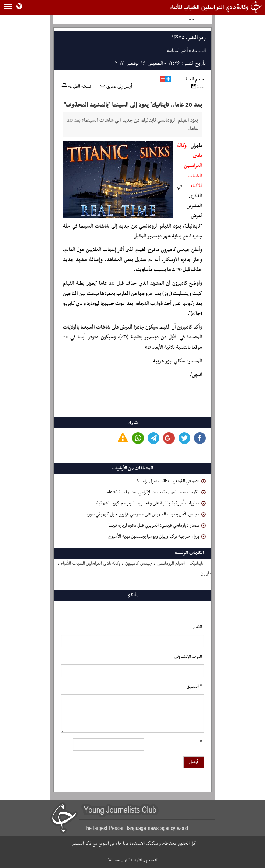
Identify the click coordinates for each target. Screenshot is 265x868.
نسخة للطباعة (76, 87)
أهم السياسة (177, 51)
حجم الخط (195, 79)
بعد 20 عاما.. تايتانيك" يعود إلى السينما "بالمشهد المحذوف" (133, 105)
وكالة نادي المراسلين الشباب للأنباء (190, 166)
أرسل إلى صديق (116, 87)
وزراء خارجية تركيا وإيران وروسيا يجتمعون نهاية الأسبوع (157, 537)
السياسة (199, 51)
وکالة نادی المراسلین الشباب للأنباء (91, 563)
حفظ (198, 87)
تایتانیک (196, 563)
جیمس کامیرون (139, 563)
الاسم (198, 627)
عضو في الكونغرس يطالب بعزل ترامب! (171, 481)
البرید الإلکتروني (188, 657)
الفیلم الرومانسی (171, 563)
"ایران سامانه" (119, 860)
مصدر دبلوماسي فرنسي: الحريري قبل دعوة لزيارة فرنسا (157, 525)
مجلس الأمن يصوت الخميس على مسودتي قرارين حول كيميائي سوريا (146, 514)
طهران (206, 573)
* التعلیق (194, 687)
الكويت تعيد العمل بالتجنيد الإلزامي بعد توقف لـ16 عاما (156, 492)
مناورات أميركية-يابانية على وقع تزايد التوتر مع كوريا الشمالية (151, 503)
